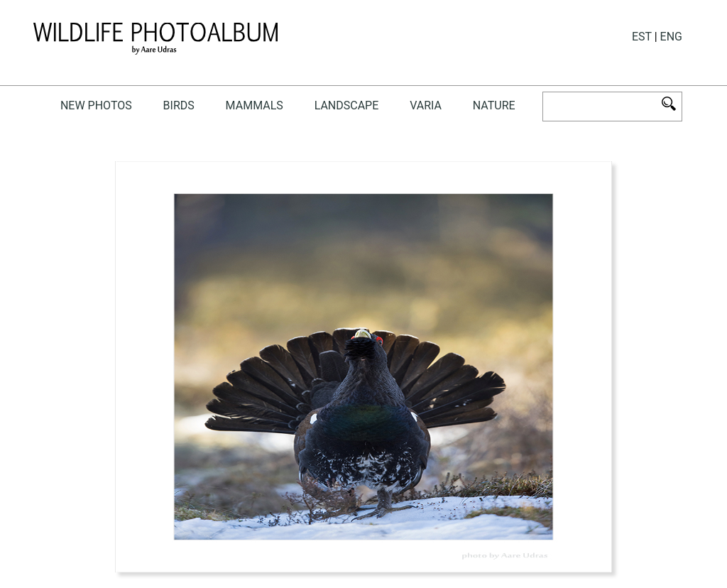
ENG (671, 37)
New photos (96, 105)
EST (642, 37)
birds (179, 105)
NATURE (494, 105)
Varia (426, 105)
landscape (347, 105)
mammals (255, 105)
